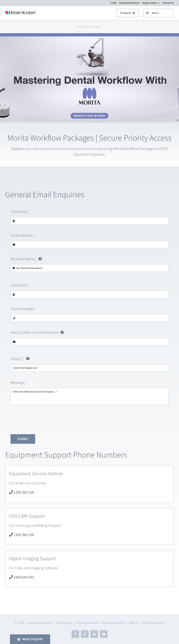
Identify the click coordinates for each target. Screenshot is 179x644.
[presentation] (37, 421)
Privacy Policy (65, 623)
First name (20, 213)
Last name (20, 287)
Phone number (22, 310)
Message (18, 384)
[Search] (147, 13)
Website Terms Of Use (113, 623)
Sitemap (134, 623)
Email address (23, 237)
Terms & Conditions (87, 623)
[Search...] (158, 13)
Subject (18, 360)
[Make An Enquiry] (30, 639)
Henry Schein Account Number (35, 334)
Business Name (24, 261)
